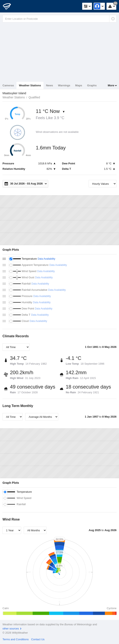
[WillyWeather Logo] (9, 6)
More (111, 85)
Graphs (92, 85)
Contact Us (38, 639)
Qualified (34, 97)
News (50, 85)
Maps (79, 85)
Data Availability (46, 259)
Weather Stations (30, 85)
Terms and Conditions (16, 639)
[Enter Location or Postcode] (59, 19)
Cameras (8, 85)
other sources (11, 629)
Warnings (64, 85)
